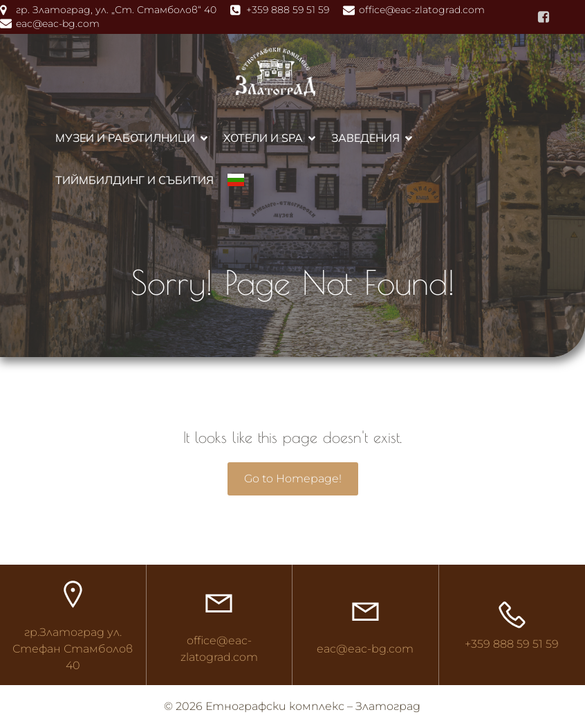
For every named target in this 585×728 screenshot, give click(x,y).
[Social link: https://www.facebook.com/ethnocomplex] (544, 17)
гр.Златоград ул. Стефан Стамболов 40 (73, 649)
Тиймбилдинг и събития (134, 180)
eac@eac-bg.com (365, 649)
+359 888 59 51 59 (512, 644)
